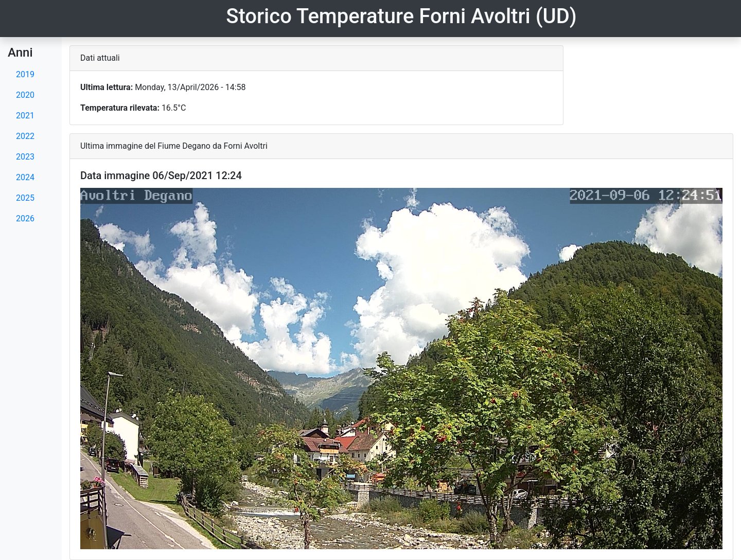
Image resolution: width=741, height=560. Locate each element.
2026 (25, 218)
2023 (25, 157)
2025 (25, 198)
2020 (25, 95)
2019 (25, 74)
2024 (25, 177)
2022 (25, 136)
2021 (25, 116)
